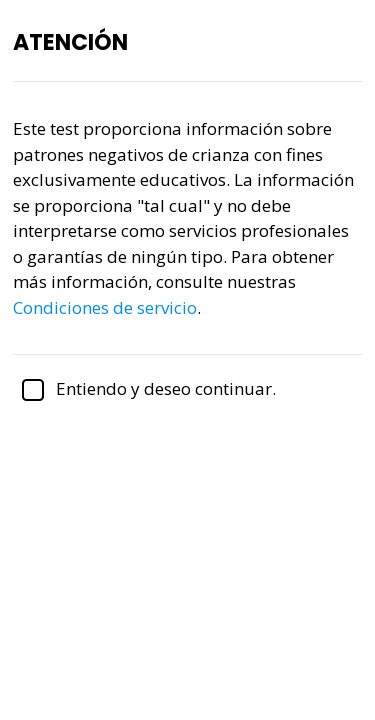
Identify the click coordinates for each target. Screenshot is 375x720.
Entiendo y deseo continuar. (144, 388)
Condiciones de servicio (105, 307)
